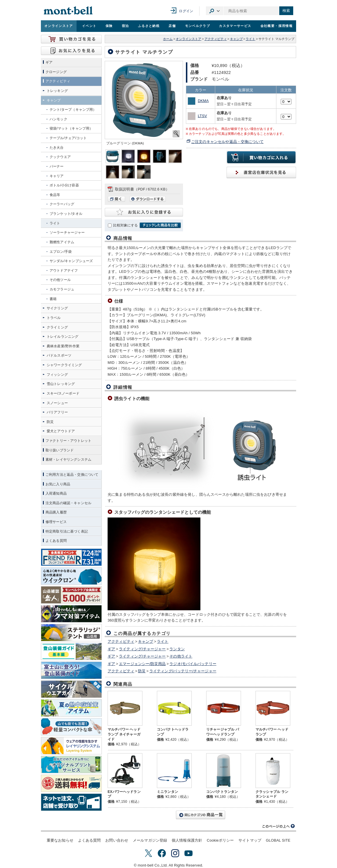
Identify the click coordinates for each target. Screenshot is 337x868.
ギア (111, 649)
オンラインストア (59, 26)
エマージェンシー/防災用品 (142, 664)
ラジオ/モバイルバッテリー (193, 664)
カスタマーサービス (235, 26)
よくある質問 (89, 840)
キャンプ (236, 39)
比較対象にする (125, 225)
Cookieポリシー (220, 840)
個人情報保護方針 (187, 840)
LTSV (202, 116)
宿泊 (125, 26)
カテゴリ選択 (215, 11)
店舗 (172, 26)
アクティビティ (216, 39)
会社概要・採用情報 (277, 26)
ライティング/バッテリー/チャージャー (183, 671)
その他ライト (181, 656)
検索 (286, 11)
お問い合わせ (117, 840)
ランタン (177, 649)
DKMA (203, 101)
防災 (142, 671)
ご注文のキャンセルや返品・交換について (227, 142)
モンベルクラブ (198, 26)
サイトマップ (250, 840)
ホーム (168, 39)
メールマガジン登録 (150, 840)
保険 (109, 26)
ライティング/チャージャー (142, 649)
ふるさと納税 (149, 26)
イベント (89, 26)
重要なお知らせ (60, 840)
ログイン (186, 11)
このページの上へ (279, 826)
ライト (250, 39)
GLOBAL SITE (278, 840)
